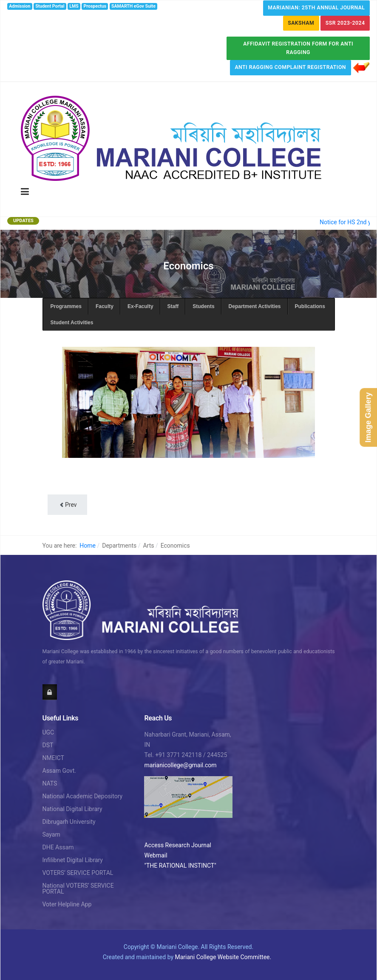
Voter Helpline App (67, 904)
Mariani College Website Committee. (223, 957)
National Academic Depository (83, 796)
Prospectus (95, 6)
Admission (20, 6)
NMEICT (53, 758)
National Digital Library (72, 809)
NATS (50, 783)
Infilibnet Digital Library (73, 860)
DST (48, 745)
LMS (74, 6)
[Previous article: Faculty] (67, 505)
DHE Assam (58, 847)
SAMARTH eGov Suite (133, 6)
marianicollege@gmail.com (180, 765)
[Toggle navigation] (25, 192)
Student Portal (50, 6)
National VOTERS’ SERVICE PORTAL (78, 889)
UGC (48, 732)
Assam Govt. (59, 771)
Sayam (51, 834)
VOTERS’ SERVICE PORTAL (78, 873)
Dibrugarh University (69, 822)
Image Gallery (368, 417)
